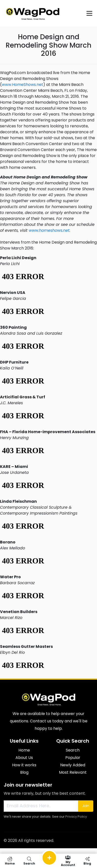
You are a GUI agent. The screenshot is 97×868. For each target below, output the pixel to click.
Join (86, 806)
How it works (24, 765)
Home (24, 750)
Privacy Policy (76, 817)
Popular (73, 758)
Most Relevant (73, 772)
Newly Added (73, 765)
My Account (68, 861)
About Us (24, 758)
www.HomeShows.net (22, 85)
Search (73, 750)
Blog (24, 772)
